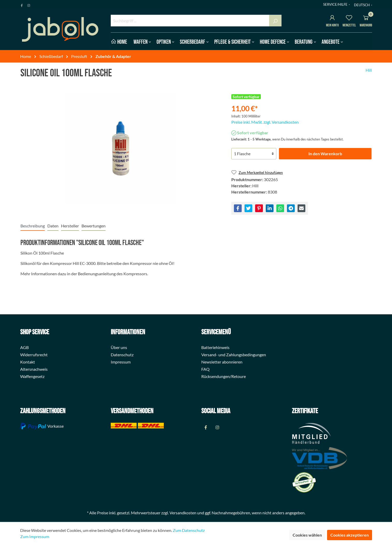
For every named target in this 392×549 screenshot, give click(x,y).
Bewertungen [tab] (94, 226)
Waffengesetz (32, 376)
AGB (24, 347)
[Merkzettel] (349, 18)
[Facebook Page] (22, 4)
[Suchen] (275, 21)
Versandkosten (183, 513)
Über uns (119, 347)
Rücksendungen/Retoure (224, 376)
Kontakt (28, 362)
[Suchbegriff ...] (190, 21)
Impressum (121, 362)
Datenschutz (122, 355)
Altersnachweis (34, 369)
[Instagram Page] (29, 4)
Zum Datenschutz (189, 530)
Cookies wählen (307, 535)
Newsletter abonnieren (222, 362)
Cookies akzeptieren (350, 535)
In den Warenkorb (325, 154)
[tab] (33, 226)
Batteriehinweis (215, 347)
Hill (369, 70)
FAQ (205, 369)
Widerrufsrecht (34, 355)
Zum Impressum (35, 536)
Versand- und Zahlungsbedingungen (234, 355)
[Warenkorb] (366, 18)
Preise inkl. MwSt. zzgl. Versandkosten (265, 122)
